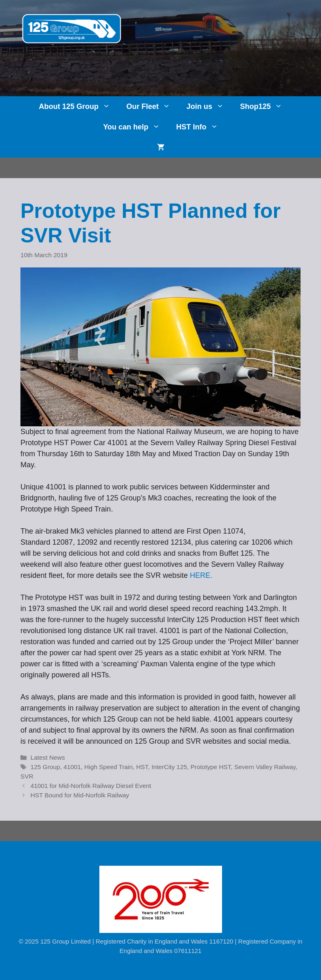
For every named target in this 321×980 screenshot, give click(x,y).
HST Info (201, 127)
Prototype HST (211, 767)
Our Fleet (152, 106)
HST (142, 767)
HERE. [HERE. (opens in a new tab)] (201, 575)
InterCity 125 (169, 767)
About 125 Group (79, 106)
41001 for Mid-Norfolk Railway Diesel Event (91, 786)
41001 (72, 767)
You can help (136, 127)
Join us (209, 106)
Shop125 (265, 106)
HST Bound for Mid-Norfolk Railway (80, 795)
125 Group (45, 767)
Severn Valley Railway (265, 767)
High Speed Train (108, 767)
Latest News (47, 757)
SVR (27, 776)
